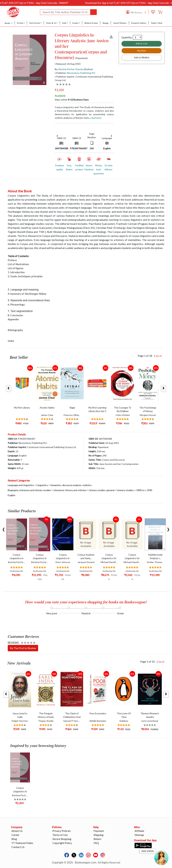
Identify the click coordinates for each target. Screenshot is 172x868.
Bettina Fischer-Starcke (71, 69)
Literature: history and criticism (70, 490)
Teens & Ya (51, 23)
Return (97, 839)
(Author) (88, 69)
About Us (17, 831)
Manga (105, 23)
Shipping (99, 835)
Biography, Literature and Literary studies (29, 490)
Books (8, 23)
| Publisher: (75, 73)
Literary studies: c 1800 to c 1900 (134, 490)
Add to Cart (142, 44)
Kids (64, 23)
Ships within (72, 100)
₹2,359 (59, 90)
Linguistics (42, 485)
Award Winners (120, 23)
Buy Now (142, 51)
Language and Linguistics (21, 485)
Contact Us (18, 847)
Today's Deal (157, 23)
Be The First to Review (23, 648)
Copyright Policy (62, 843)
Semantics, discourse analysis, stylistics (71, 485)
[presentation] (57, 135)
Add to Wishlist (142, 57)
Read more (96, 118)
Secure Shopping (62, 839)
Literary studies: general (102, 490)
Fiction (20, 23)
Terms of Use (60, 835)
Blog (14, 839)
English (12, 495)
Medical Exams (91, 23)
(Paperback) (81, 58)
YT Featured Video (22, 843)
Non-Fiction (35, 23)
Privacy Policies (62, 831)
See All (159, 356)
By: (69, 69)
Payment (99, 831)
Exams (75, 23)
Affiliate (139, 831)
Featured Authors (139, 23)
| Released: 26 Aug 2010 (68, 64)
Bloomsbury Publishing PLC (81, 73)
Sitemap (139, 835)
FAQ (96, 843)
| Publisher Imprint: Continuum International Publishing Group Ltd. (84, 78)
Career (15, 835)
